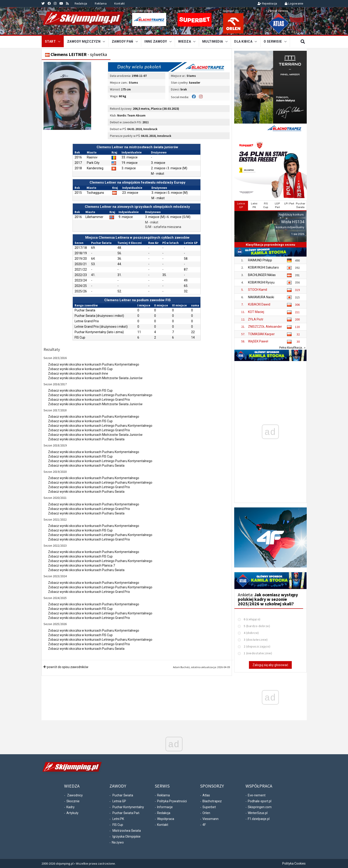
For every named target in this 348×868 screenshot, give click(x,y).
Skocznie (73, 801)
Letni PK (118, 819)
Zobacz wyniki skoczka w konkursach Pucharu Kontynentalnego (94, 364)
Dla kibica (243, 41)
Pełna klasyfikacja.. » (292, 348)
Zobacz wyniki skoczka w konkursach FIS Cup (80, 369)
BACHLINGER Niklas (262, 275)
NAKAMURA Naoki (261, 297)
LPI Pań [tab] (289, 204)
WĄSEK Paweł (258, 341)
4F (204, 825)
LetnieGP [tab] (241, 205)
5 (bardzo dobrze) (257, 626)
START (50, 41)
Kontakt (119, 4)
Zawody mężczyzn (84, 41)
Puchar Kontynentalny (128, 807)
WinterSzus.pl (258, 813)
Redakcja (81, 4)
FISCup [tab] (266, 205)
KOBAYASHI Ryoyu (261, 282)
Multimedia (213, 41)
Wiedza (185, 41)
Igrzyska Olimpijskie (127, 836)
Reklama (101, 4)
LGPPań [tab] (277, 205)
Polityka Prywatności (172, 801)
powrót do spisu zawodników (66, 667)
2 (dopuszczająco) (257, 646)
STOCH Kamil (258, 290)
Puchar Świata (123, 795)
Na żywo (118, 842)
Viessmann (211, 819)
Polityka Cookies (294, 863)
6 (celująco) (252, 619)
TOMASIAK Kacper (261, 334)
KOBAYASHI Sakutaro (263, 267)
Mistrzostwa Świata (127, 831)
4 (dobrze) (251, 633)
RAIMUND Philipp (260, 260)
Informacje (165, 807)
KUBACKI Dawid (259, 304)
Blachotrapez (212, 801)
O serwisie (273, 41)
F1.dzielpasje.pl (259, 819)
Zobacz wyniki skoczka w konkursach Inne (78, 373)
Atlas (206, 795)
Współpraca (166, 819)
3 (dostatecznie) (256, 640)
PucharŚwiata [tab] (301, 205)
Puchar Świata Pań (126, 813)
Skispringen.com (260, 807)
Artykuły (72, 813)
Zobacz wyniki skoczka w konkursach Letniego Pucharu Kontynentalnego (100, 395)
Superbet (209, 807)
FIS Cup (118, 825)
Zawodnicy (75, 795)
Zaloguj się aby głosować (270, 665)
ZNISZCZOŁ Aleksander (265, 327)
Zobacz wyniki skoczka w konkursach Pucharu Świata (86, 439)
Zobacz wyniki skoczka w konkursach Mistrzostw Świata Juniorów (95, 378)
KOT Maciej (256, 312)
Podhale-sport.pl (260, 801)
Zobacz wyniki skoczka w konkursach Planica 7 (82, 565)
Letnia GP (119, 801)
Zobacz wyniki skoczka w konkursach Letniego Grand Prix (89, 400)
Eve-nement (257, 795)
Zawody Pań (123, 41)
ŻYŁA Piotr (256, 319)
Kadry (71, 807)
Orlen (206, 813)
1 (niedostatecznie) (258, 653)
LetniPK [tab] (254, 205)
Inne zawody (156, 41)
